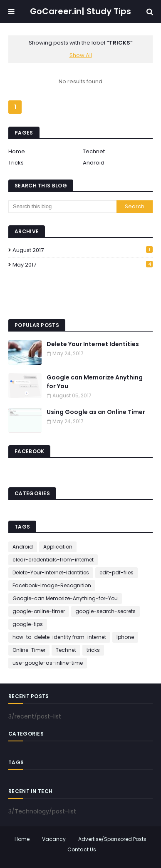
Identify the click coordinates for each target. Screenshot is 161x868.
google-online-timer (39, 611)
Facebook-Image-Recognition (52, 585)
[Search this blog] (62, 207)
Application (58, 547)
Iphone (125, 637)
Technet (94, 151)
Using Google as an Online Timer (96, 412)
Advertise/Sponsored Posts (112, 839)
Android (94, 163)
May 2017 (83, 265)
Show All (81, 55)
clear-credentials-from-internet (53, 560)
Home (17, 151)
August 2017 (83, 250)
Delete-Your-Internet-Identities (51, 572)
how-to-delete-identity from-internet (59, 637)
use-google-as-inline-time (48, 663)
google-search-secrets (105, 611)
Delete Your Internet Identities (93, 344)
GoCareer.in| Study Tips (80, 11)
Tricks (16, 163)
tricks (93, 650)
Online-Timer (29, 650)
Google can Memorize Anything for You (95, 382)
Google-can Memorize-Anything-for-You (65, 598)
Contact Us (82, 849)
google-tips (28, 624)
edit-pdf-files (116, 572)
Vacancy (54, 839)
